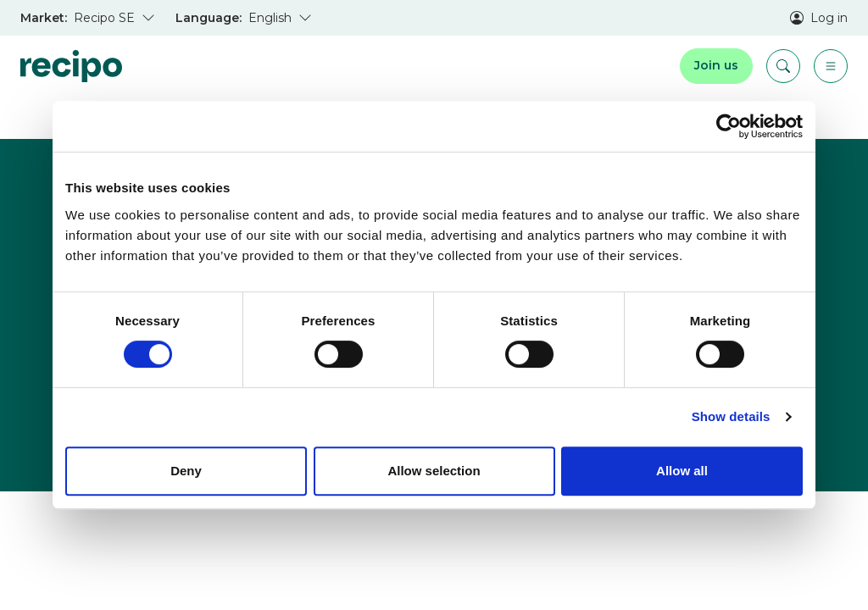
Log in (819, 18)
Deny (186, 471)
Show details (731, 416)
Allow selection (434, 471)
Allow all (682, 471)
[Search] (783, 66)
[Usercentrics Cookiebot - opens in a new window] (729, 126)
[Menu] (831, 66)
